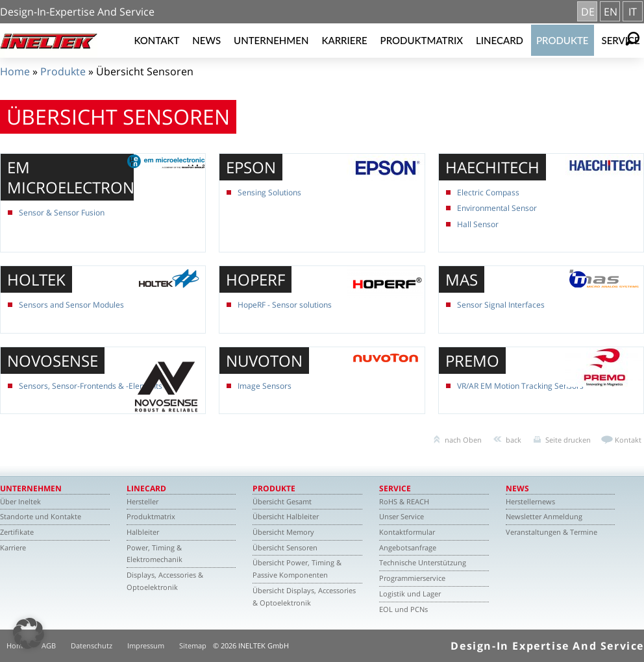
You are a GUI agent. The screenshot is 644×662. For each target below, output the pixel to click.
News (206, 40)
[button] (29, 633)
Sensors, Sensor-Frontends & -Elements (91, 386)
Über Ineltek (20, 501)
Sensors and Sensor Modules (71, 305)
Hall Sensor (478, 224)
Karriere (344, 40)
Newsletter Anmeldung (544, 516)
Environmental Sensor (497, 208)
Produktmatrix (422, 40)
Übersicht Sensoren (285, 547)
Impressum (146, 645)
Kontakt (156, 40)
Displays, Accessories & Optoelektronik (165, 581)
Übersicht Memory (283, 532)
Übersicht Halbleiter (286, 516)
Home (15, 71)
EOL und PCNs (403, 609)
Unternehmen (271, 40)
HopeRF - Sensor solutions (285, 305)
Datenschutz (92, 645)
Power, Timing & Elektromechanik (155, 554)
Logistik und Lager (410, 594)
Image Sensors (265, 386)
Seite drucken (568, 440)
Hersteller (142, 501)
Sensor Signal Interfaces (501, 305)
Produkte (563, 40)
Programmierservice (412, 578)
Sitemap (193, 645)
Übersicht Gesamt (282, 501)
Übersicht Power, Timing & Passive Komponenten (297, 569)
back (514, 440)
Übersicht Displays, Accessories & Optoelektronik (304, 596)
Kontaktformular (407, 532)
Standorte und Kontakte (41, 516)
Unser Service (402, 516)
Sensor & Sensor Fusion (62, 213)
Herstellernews (530, 501)
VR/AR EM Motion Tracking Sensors (520, 386)
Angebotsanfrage (408, 547)
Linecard (500, 40)
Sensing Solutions (269, 192)
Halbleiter (143, 532)
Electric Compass (488, 192)
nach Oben (463, 440)
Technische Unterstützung (423, 562)
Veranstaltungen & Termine (551, 532)
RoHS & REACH (404, 501)
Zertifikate (17, 532)
